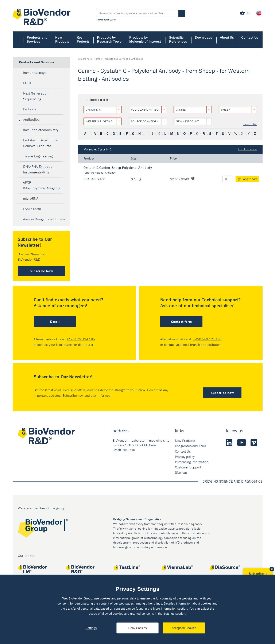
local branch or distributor (75, 345)
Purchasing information (192, 462)
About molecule (247, 149)
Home (18, 40)
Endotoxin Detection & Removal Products (40, 143)
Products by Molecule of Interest (145, 39)
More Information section (170, 609)
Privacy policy (185, 457)
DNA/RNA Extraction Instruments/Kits (39, 169)
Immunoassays (35, 73)
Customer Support (188, 467)
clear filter (250, 124)
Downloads (204, 37)
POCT (27, 83)
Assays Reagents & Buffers (44, 219)
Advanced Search (107, 19)
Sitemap (181, 472)
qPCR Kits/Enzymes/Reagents (42, 185)
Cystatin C (105, 149)
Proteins (30, 109)
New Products (62, 39)
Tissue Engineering (38, 156)
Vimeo (254, 442)
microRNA (31, 198)
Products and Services (37, 39)
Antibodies (31, 119)
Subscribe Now (41, 271)
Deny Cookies (137, 628)
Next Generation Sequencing (36, 96)
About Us (227, 37)
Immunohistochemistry (41, 130)
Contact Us (250, 37)
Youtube (242, 442)
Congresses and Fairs (190, 446)
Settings (91, 628)
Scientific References (178, 39)
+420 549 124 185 (81, 339)
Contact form (181, 322)
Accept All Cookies (184, 628)
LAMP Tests (32, 209)
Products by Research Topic (109, 39)
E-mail (55, 322)
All (86, 133)
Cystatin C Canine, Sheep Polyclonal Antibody (118, 168)
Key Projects (83, 39)
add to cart (250, 179)
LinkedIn (229, 442)
